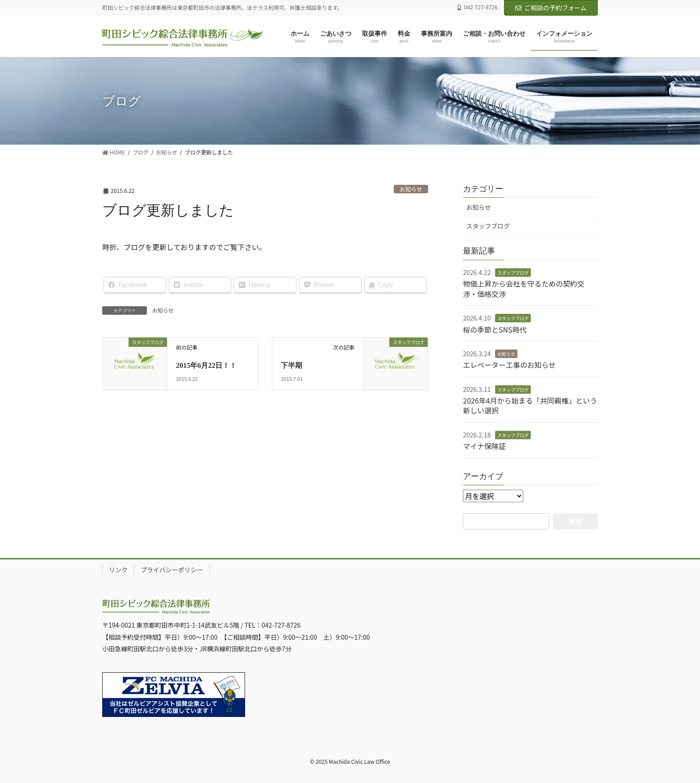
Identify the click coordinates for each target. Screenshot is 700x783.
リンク (118, 570)
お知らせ (411, 189)
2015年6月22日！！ (206, 365)
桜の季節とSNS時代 (495, 329)
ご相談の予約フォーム (551, 8)
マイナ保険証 (484, 446)
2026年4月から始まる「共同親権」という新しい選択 (530, 405)
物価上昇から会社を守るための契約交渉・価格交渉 (524, 288)
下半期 (292, 365)
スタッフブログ (488, 226)
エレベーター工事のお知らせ (509, 365)
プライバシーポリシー (172, 570)
